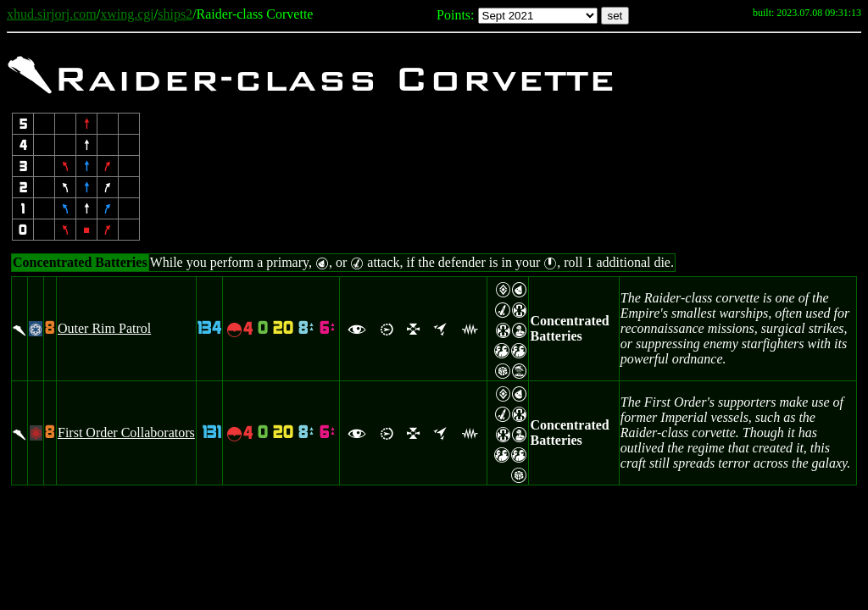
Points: (455, 15)
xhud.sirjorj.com (52, 14)
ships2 (175, 14)
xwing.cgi (127, 14)
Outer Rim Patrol (104, 328)
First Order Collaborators (126, 433)
